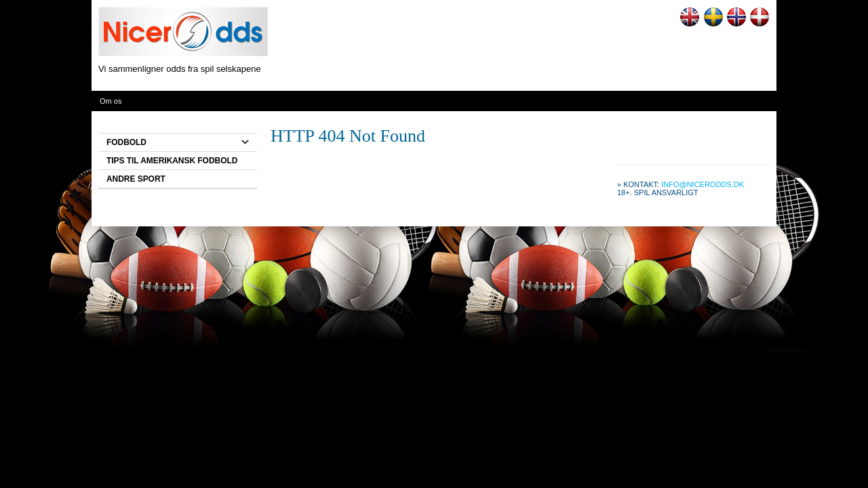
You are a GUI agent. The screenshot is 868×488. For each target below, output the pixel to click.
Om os (111, 101)
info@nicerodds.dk (703, 184)
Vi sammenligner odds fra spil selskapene (180, 69)
